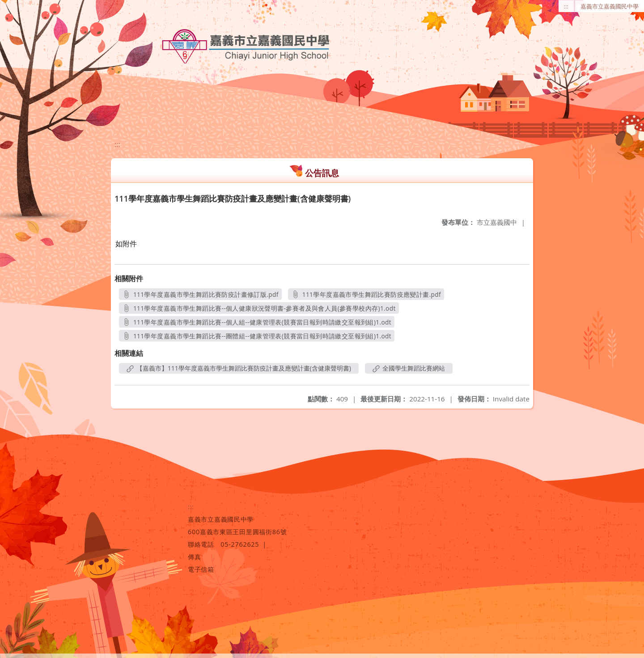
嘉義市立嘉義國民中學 (610, 6)
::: (566, 6)
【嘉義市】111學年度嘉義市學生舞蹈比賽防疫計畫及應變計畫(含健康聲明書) (239, 368)
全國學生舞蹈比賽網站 (409, 368)
